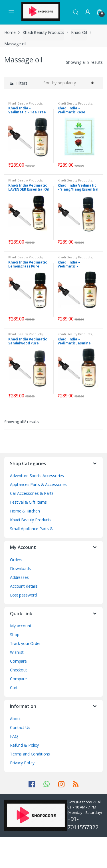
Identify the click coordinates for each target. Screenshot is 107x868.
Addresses (19, 577)
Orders (16, 560)
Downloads (20, 568)
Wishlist (17, 652)
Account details (24, 586)
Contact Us (20, 727)
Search (76, 12)
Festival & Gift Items (28, 502)
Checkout (19, 670)
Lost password (23, 595)
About (15, 719)
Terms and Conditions (30, 754)
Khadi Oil (79, 32)
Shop (15, 635)
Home (10, 32)
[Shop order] (68, 83)
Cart (14, 688)
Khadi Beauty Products (43, 32)
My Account (88, 12)
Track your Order (25, 643)
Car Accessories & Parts (32, 493)
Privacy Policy (22, 763)
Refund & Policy (24, 745)
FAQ (14, 736)
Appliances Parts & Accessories (38, 484)
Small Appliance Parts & (32, 529)
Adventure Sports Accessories (37, 476)
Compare (18, 661)
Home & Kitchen (25, 511)
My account (21, 626)
